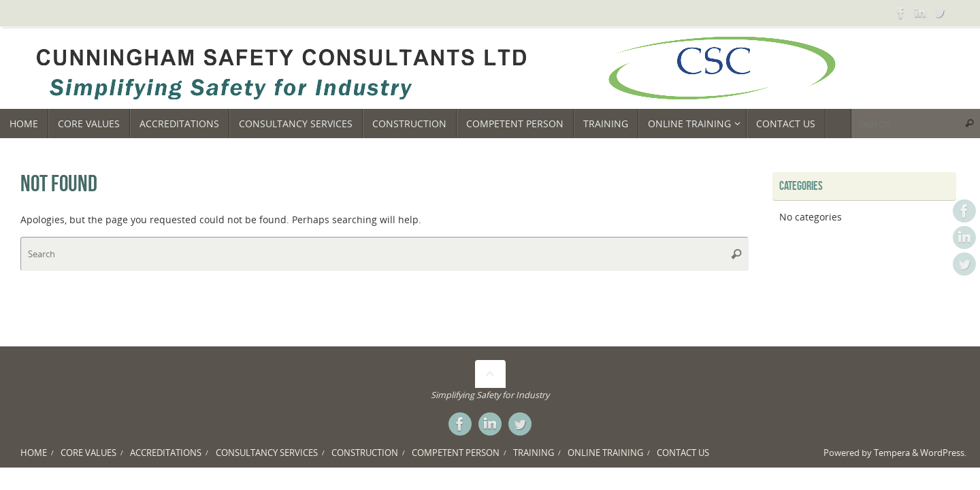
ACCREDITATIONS (166, 453)
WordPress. (943, 453)
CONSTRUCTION (365, 453)
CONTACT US (683, 453)
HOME (34, 453)
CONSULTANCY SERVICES (267, 453)
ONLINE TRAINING (605, 453)
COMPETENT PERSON (456, 453)
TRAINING (534, 453)
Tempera (892, 453)
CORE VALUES (88, 453)
